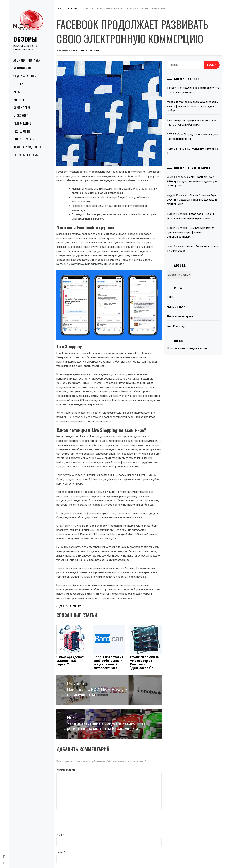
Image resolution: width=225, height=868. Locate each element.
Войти (171, 297)
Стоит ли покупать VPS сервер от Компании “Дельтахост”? (145, 662)
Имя (60, 835)
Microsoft (21, 116)
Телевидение (22, 123)
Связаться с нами (26, 155)
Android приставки (27, 60)
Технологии (22, 131)
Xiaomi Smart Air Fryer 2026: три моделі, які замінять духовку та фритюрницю (192, 181)
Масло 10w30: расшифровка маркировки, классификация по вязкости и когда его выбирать (192, 106)
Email (61, 852)
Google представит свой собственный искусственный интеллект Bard (108, 662)
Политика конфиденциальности (187, 348)
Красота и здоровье (27, 147)
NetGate (94, 51)
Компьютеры (22, 108)
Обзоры (25, 39)
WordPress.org (176, 326)
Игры (17, 92)
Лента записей (176, 307)
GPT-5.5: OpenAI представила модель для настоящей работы (192, 137)
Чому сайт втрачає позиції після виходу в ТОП (192, 151)
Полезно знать (24, 139)
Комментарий (66, 770)
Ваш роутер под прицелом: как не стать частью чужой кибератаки (191, 123)
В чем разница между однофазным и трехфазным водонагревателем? (191, 232)
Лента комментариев (180, 316)
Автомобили (22, 68)
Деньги (18, 84)
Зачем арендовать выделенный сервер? (71, 661)
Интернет (20, 100)
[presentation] (84, 822)
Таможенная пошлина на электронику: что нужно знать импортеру (193, 90)
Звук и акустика (25, 76)
